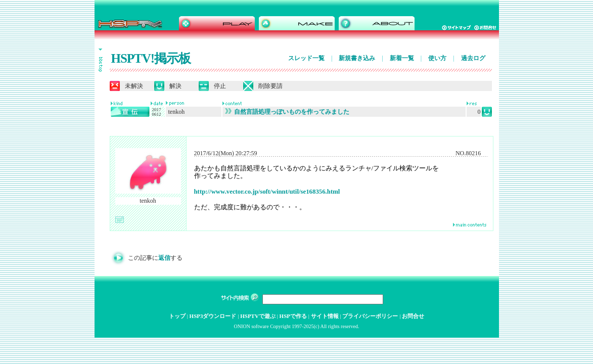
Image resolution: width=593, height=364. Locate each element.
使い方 (437, 58)
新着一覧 (402, 58)
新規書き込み (357, 58)
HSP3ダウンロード (213, 316)
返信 (164, 258)
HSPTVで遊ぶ (258, 316)
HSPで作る (293, 316)
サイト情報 (325, 316)
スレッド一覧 (306, 58)
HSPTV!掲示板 (151, 58)
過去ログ (473, 58)
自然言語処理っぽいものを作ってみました (287, 112)
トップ (177, 316)
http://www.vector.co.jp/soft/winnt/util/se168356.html (267, 192)
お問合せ (413, 316)
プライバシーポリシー (370, 316)
